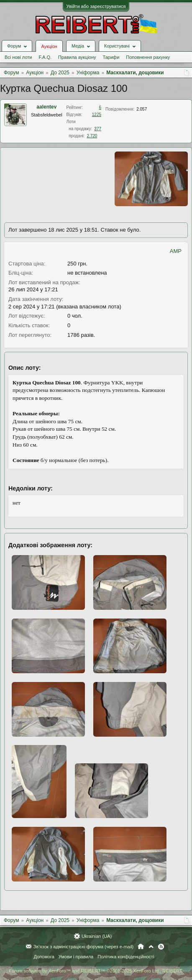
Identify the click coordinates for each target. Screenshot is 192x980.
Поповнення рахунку (148, 57)
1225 (97, 115)
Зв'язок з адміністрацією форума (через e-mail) (84, 947)
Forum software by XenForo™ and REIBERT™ (96, 971)
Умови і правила (76, 957)
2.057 (142, 109)
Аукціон (49, 46)
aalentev (46, 107)
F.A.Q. (45, 57)
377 (98, 129)
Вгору (151, 947)
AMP (176, 251)
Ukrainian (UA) (97, 936)
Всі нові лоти (18, 57)
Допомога (44, 957)
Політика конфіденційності (126, 957)
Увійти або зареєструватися (96, 6)
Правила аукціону (77, 57)
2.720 (92, 136)
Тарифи (111, 57)
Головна (141, 947)
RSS (161, 947)
